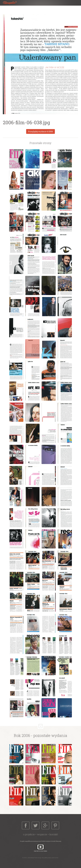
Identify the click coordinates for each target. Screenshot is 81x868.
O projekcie (29, 834)
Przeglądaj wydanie (40, 131)
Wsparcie (42, 834)
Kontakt (54, 834)
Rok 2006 (22, 735)
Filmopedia (11, 3)
